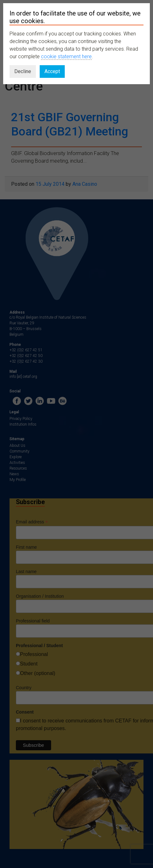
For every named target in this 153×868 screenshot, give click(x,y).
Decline (23, 71)
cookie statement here (66, 56)
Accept (52, 71)
